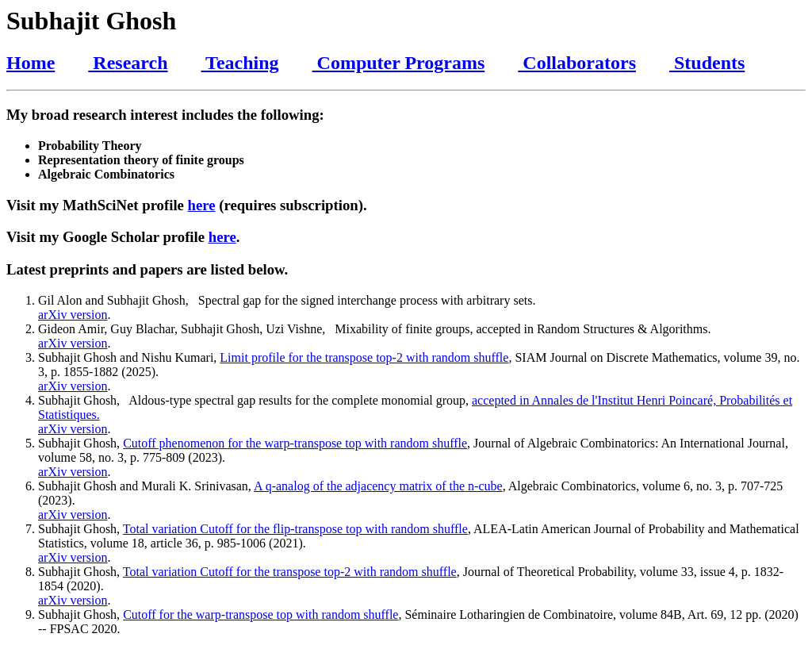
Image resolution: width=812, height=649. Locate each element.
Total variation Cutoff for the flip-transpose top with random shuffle (295, 529)
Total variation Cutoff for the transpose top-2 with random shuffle (290, 572)
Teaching (240, 63)
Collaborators (577, 63)
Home (31, 63)
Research (128, 63)
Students (707, 63)
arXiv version (73, 315)
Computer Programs (399, 63)
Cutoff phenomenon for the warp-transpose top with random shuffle (295, 443)
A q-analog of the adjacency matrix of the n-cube (378, 486)
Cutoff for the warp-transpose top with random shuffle (260, 614)
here (202, 205)
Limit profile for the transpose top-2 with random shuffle (364, 357)
